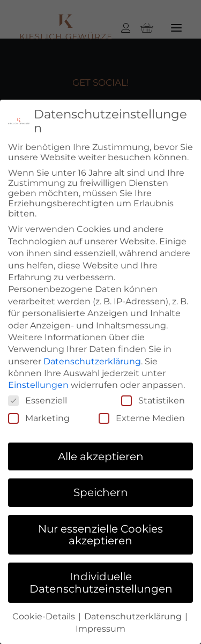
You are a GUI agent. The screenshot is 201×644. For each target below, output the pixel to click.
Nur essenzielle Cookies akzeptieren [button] (100, 531)
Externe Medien (142, 415)
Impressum (100, 626)
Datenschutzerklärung (92, 358)
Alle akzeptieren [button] (101, 453)
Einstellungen (38, 382)
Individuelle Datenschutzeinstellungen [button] (101, 580)
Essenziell (38, 397)
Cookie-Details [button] (45, 613)
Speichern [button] (101, 489)
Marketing (39, 415)
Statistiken (153, 397)
